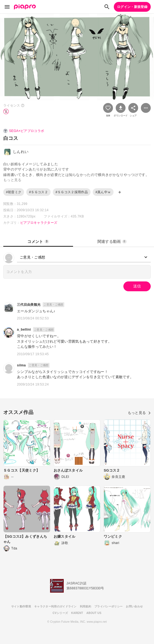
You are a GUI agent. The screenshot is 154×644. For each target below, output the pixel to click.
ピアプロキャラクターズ (39, 223)
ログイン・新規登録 (132, 7)
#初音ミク (14, 192)
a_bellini (24, 330)
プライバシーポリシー (108, 606)
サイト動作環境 (21, 606)
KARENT (77, 613)
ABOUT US (94, 613)
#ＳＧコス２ (38, 192)
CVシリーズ (60, 613)
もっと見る (139, 413)
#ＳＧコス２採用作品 (72, 192)
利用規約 (85, 606)
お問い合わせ (134, 606)
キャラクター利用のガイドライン (55, 606)
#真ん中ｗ (103, 192)
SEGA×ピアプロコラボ (27, 131)
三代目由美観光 (29, 305)
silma (21, 365)
